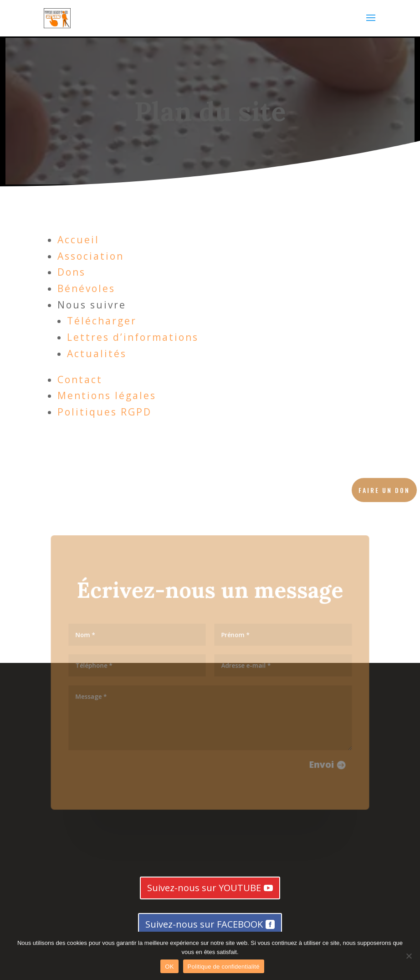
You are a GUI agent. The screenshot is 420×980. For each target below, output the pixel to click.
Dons (72, 272)
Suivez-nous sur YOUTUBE (204, 888)
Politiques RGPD (105, 412)
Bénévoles (86, 288)
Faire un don (384, 490)
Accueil (78, 240)
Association (91, 256)
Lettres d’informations (133, 337)
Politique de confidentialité (224, 967)
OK (169, 967)
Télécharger (102, 321)
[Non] (409, 956)
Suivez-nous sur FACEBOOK (204, 924)
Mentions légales (107, 395)
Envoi (318, 761)
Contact (80, 380)
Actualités (97, 354)
